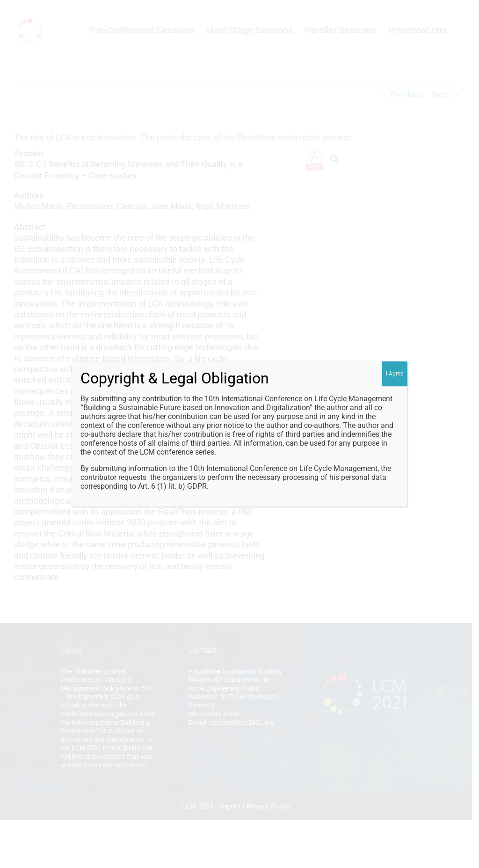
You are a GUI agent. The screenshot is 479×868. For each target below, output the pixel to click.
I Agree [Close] (395, 374)
